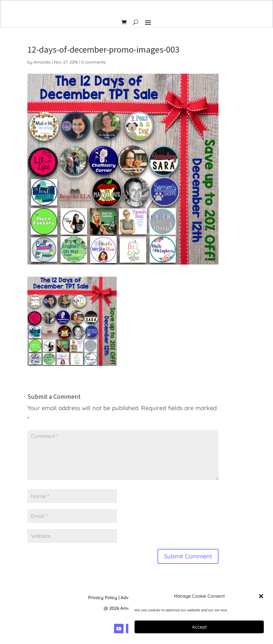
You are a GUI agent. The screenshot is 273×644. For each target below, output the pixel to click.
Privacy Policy (103, 597)
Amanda (42, 62)
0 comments (93, 62)
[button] (261, 596)
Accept (199, 627)
